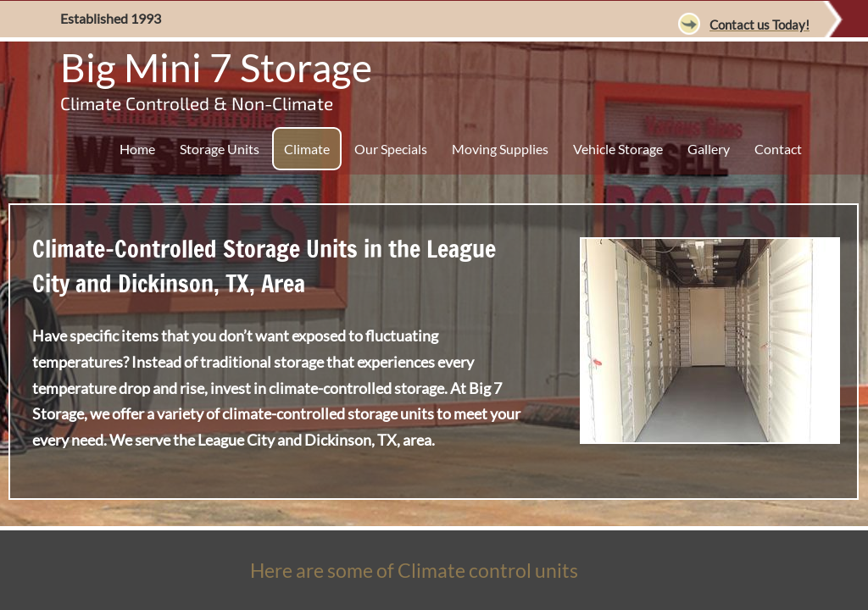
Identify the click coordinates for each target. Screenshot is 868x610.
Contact (778, 149)
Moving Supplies (500, 149)
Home (137, 149)
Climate (307, 149)
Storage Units (220, 149)
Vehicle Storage (618, 149)
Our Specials (391, 149)
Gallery (709, 149)
